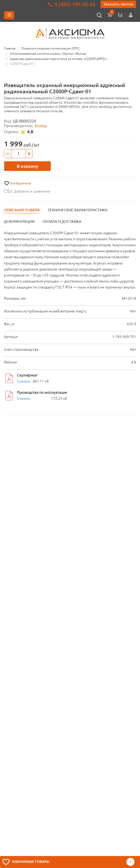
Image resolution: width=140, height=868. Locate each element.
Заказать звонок (118, 4)
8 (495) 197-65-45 (75, 4)
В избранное (21, 183)
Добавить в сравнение (27, 191)
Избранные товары (31, 861)
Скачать (24, 381)
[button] (131, 15)
